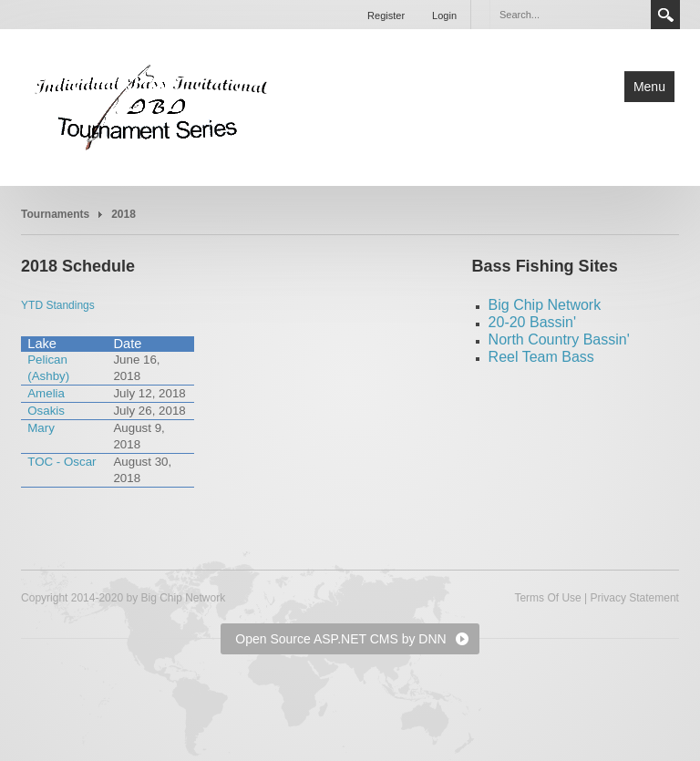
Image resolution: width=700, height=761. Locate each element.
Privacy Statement (635, 598)
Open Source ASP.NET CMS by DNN (340, 639)
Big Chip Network (545, 305)
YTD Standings (58, 305)
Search (665, 15)
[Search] (570, 15)
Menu (649, 87)
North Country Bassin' (559, 339)
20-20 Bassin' (532, 322)
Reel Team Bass (541, 357)
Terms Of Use (547, 598)
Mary (41, 428)
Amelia (46, 393)
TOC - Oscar (62, 462)
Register (386, 15)
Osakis (46, 411)
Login (444, 15)
